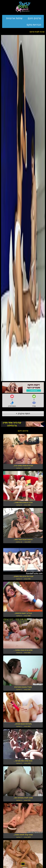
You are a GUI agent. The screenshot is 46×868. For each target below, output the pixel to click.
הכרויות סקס (34, 25)
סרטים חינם (34, 18)
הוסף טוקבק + (23, 413)
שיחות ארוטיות (14, 18)
